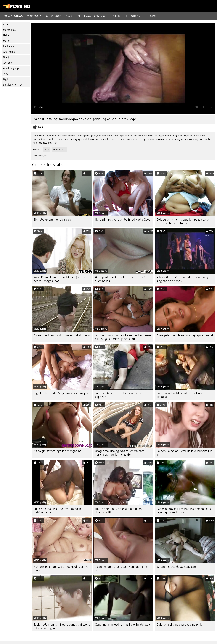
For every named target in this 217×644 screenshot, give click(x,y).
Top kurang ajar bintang (91, 16)
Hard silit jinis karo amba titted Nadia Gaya (123, 220)
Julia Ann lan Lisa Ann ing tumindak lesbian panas (57, 511)
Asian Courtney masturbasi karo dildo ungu (62, 335)
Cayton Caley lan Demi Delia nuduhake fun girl (184, 453)
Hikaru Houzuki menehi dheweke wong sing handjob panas (182, 279)
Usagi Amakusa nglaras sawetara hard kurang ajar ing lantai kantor (120, 453)
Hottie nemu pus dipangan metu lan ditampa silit (118, 511)
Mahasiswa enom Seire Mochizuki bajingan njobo (62, 568)
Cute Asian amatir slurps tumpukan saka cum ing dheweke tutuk (183, 221)
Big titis (7, 79)
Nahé (6, 35)
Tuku (6, 74)
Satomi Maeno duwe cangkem (176, 567)
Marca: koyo (10, 30)
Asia (5, 24)
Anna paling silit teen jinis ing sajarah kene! (185, 335)
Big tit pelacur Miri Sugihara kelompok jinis (62, 393)
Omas (69, 16)
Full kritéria (132, 16)
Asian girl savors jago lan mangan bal (58, 451)
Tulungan (150, 16)
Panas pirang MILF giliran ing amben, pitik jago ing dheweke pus (184, 511)
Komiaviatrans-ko (12, 16)
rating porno (53, 16)
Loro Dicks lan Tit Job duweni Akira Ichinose (180, 395)
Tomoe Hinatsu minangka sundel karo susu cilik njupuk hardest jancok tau (123, 337)
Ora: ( (6, 57)
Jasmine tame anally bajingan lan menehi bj (122, 568)
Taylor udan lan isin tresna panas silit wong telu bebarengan (62, 626)
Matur (6, 41)
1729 (40, 127)
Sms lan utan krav (13, 85)
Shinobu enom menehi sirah (52, 220)
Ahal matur (9, 52)
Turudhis (115, 16)
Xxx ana (7, 63)
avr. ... (49, 156)
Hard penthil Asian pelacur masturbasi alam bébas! (120, 279)
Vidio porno (34, 16)
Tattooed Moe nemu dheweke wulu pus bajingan (121, 395)
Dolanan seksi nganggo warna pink (179, 625)
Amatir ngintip (11, 68)
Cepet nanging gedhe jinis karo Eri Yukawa (122, 625)
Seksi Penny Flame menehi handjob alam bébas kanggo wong (61, 279)
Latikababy (9, 46)
